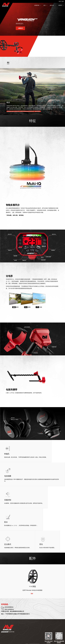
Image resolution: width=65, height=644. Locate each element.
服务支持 (53, 5)
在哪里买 (61, 5)
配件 (45, 5)
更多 (32, 594)
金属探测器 (38, 5)
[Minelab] (6, 5)
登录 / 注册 (61, 1)
